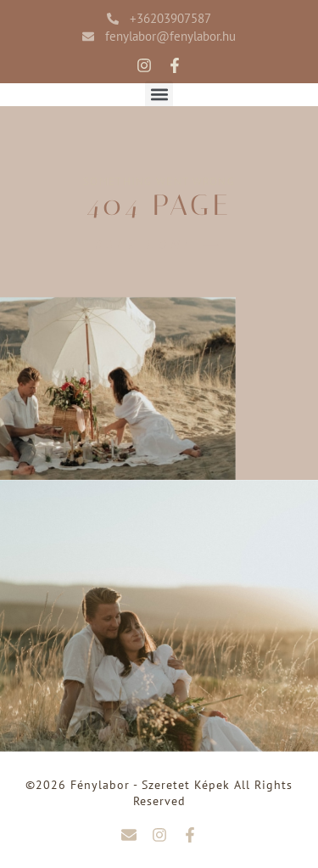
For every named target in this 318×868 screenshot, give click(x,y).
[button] (159, 95)
